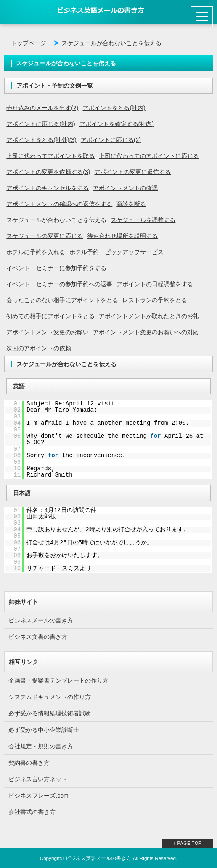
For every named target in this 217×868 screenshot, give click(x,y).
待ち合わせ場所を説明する (122, 236)
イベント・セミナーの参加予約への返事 (59, 284)
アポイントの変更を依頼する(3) (48, 172)
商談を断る (131, 204)
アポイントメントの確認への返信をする (59, 204)
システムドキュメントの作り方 (50, 697)
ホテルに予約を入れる (36, 252)
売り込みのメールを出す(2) (42, 108)
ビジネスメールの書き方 (41, 620)
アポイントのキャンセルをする (48, 188)
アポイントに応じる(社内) (41, 124)
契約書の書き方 (29, 763)
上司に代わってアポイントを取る (50, 156)
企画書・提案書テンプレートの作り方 (58, 680)
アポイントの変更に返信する (132, 172)
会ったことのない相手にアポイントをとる (62, 300)
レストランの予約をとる (155, 300)
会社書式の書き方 (32, 812)
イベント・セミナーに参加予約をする (56, 268)
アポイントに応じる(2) (111, 140)
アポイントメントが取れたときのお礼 (149, 316)
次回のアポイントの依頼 (39, 348)
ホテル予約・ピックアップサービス (116, 252)
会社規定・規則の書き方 (41, 746)
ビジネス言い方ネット (38, 779)
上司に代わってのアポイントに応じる (149, 156)
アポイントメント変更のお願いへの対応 (146, 332)
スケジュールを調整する (143, 220)
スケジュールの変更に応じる (45, 236)
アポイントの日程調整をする (155, 284)
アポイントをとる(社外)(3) (41, 140)
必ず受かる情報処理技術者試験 (50, 713)
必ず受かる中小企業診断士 (44, 730)
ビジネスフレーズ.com (38, 796)
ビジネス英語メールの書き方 (98, 858)
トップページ (29, 43)
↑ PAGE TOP (188, 843)
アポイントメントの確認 (125, 188)
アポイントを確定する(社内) (117, 124)
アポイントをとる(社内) (114, 108)
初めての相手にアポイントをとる (50, 316)
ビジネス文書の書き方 (38, 637)
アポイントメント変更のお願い (48, 332)
